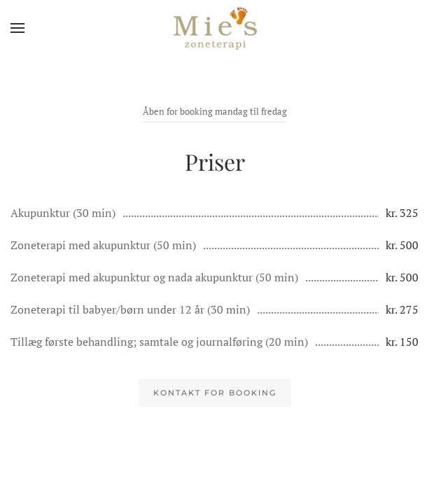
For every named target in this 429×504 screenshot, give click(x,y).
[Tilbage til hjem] (215, 28)
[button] (17, 28)
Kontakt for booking (215, 393)
